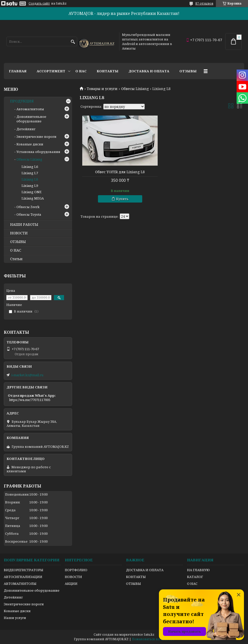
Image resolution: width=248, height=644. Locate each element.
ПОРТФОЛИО (76, 570)
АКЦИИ (71, 584)
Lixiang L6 (30, 167)
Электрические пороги (36, 137)
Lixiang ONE (32, 192)
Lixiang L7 (30, 173)
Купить (122, 199)
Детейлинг (26, 129)
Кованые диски (30, 144)
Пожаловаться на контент (153, 639)
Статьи (16, 259)
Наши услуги (15, 618)
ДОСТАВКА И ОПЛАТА (145, 570)
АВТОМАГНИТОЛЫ (20, 584)
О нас (81, 71)
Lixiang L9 (30, 186)
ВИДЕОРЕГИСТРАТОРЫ (24, 570)
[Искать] (73, 42)
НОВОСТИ (19, 233)
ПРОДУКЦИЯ (22, 101)
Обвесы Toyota (29, 214)
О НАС (16, 250)
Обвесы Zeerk (28, 207)
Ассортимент (51, 71)
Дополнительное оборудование (31, 119)
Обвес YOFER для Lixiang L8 (120, 172)
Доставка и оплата (149, 71)
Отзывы (188, 71)
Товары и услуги (102, 89)
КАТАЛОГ (195, 577)
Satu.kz (149, 635)
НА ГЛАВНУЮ (198, 570)
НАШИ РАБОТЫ (24, 225)
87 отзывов (204, 3)
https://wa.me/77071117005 (30, 400)
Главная (18, 71)
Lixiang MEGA (33, 198)
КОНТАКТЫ (136, 577)
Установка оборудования (38, 152)
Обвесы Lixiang (135, 89)
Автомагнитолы (30, 109)
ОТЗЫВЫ (18, 242)
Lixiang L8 (30, 179)
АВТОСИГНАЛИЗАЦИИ (23, 577)
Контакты (108, 71)
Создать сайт (39, 4)
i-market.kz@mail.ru (27, 375)
